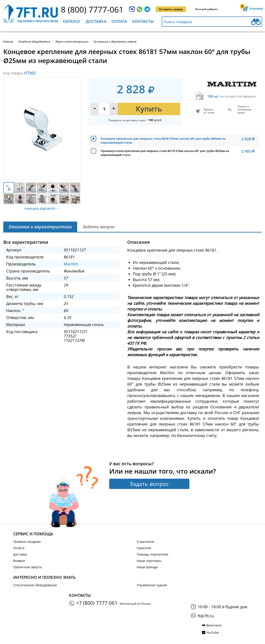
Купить (149, 109)
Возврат (19, 561)
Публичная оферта (27, 567)
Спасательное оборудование (35, 585)
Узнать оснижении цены (244, 110)
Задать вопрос (149, 484)
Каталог (72, 21)
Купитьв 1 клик (209, 111)
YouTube (213, 632)
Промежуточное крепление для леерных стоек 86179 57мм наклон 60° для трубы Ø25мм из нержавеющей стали (165, 153)
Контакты (143, 21)
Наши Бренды (147, 567)
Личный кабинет (206, 9)
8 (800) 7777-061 (92, 9)
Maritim (71, 264)
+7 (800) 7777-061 (97, 603)
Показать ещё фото (40, 209)
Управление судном (152, 585)
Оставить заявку (171, 9)
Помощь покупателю (152, 554)
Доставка (96, 21)
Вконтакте (214, 625)
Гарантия (144, 548)
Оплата (119, 21)
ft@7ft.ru (206, 616)
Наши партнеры (149, 561)
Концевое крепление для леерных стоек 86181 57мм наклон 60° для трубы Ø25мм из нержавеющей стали (163, 141)
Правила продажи (27, 542)
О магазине (145, 542)
